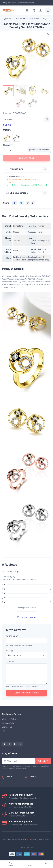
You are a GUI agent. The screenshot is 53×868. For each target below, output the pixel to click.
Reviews (31, 848)
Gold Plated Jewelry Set (39, 19)
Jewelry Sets (20, 19)
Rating (10, 651)
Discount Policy (9, 723)
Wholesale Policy (9, 719)
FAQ (4, 731)
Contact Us (7, 727)
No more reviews (27, 617)
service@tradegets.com (40, 780)
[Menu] (27, 10)
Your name (12, 636)
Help (23, 848)
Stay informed (10, 753)
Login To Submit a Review (27, 693)
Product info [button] (15, 169)
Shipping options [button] (17, 193)
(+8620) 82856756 (11, 781)
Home (7, 19)
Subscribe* (43, 761)
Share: (6, 203)
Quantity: (8, 145)
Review (10, 662)
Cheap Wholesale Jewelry (13, 3)
